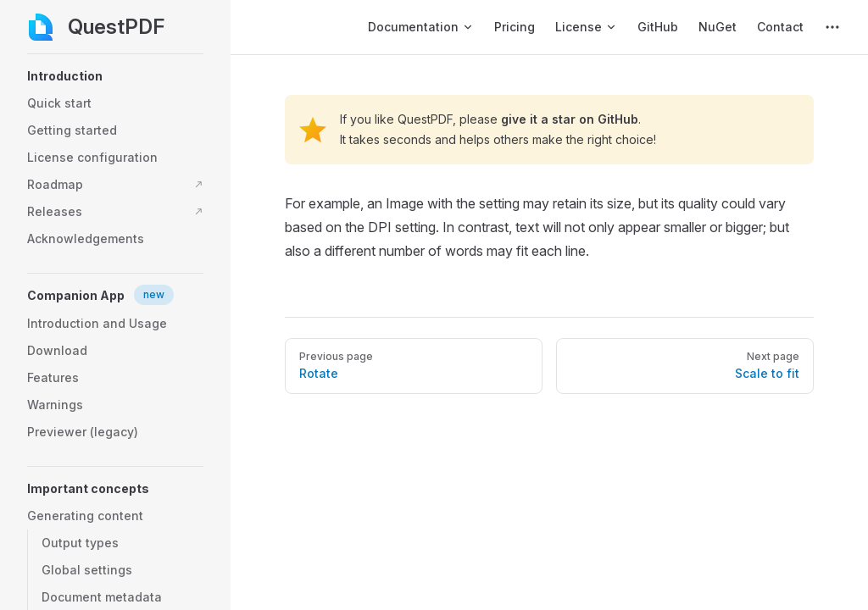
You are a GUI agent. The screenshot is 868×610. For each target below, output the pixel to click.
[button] (115, 76)
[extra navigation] (832, 27)
